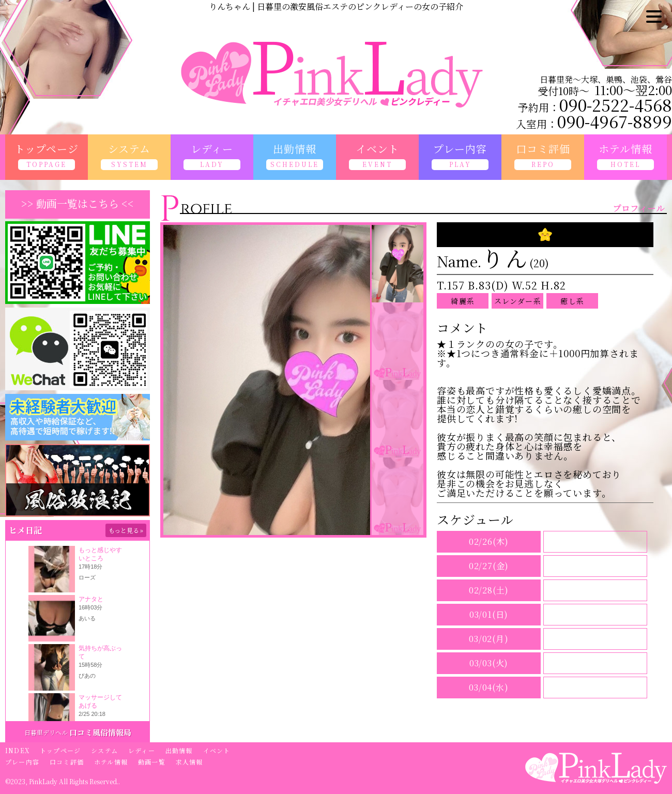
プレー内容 (22, 762)
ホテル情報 (111, 762)
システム (104, 750)
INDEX (17, 750)
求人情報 (189, 762)
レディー (142, 750)
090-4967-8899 (615, 121)
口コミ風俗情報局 (100, 732)
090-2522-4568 (616, 104)
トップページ (60, 750)
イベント (217, 750)
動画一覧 (152, 762)
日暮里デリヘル (46, 732)
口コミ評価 (67, 762)
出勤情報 (179, 750)
